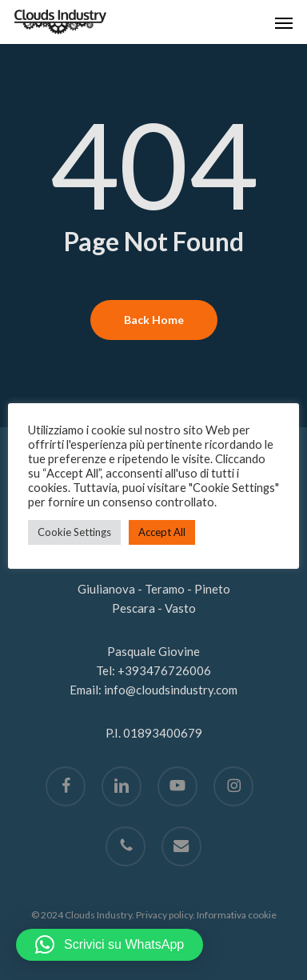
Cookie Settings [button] (74, 532)
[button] (284, 22)
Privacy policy (164, 915)
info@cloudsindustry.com (171, 690)
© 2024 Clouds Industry (82, 915)
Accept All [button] (162, 532)
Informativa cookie (237, 915)
